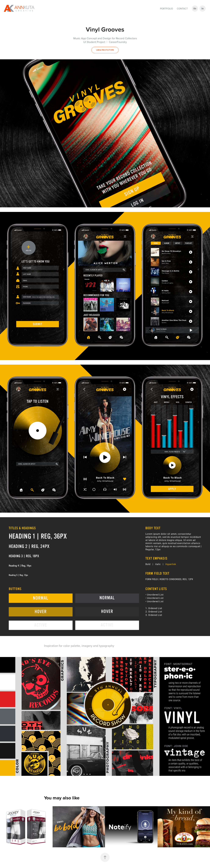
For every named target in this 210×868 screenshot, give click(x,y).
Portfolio (166, 9)
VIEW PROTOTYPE (105, 50)
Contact (182, 9)
